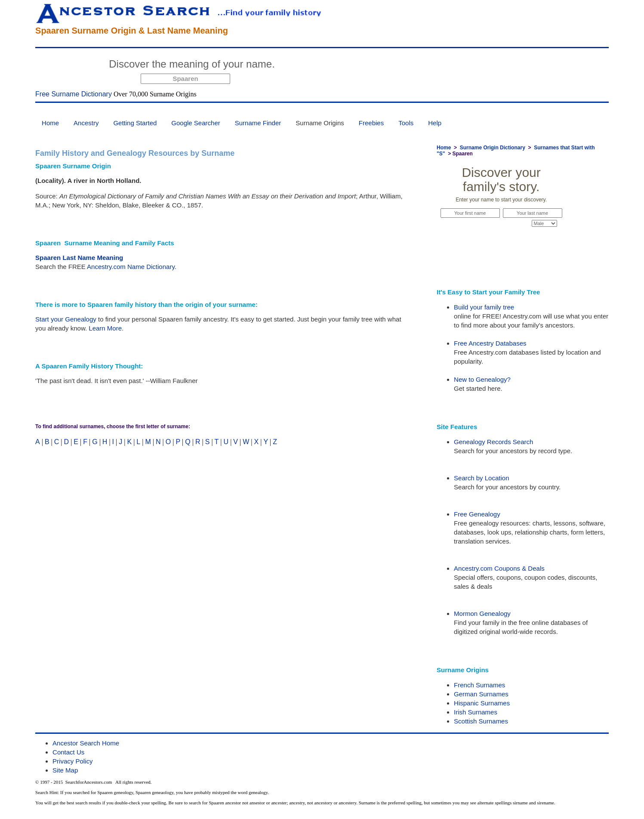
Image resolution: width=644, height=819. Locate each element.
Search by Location (481, 478)
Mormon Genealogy (482, 613)
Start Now (311, 65)
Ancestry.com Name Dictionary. (132, 267)
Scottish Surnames (481, 721)
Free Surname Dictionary (74, 94)
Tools (406, 123)
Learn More (105, 328)
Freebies (371, 123)
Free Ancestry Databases (490, 343)
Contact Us (68, 752)
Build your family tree (484, 307)
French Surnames (479, 685)
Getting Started (135, 123)
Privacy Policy (72, 761)
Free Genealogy (477, 514)
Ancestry (86, 123)
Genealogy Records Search (493, 442)
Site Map (65, 770)
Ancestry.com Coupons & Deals (499, 568)
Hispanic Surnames (482, 703)
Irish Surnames (476, 712)
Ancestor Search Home (86, 743)
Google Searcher (196, 123)
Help (435, 123)
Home (50, 123)
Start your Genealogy (66, 319)
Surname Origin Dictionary (493, 148)
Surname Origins (320, 123)
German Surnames (481, 694)
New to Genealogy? (482, 379)
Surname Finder (258, 123)
